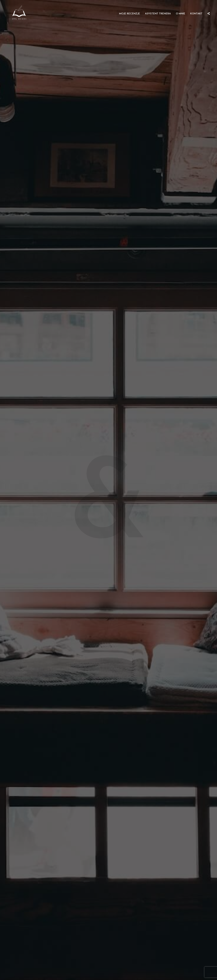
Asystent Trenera (158, 14)
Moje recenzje (130, 14)
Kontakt (196, 14)
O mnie (181, 14)
